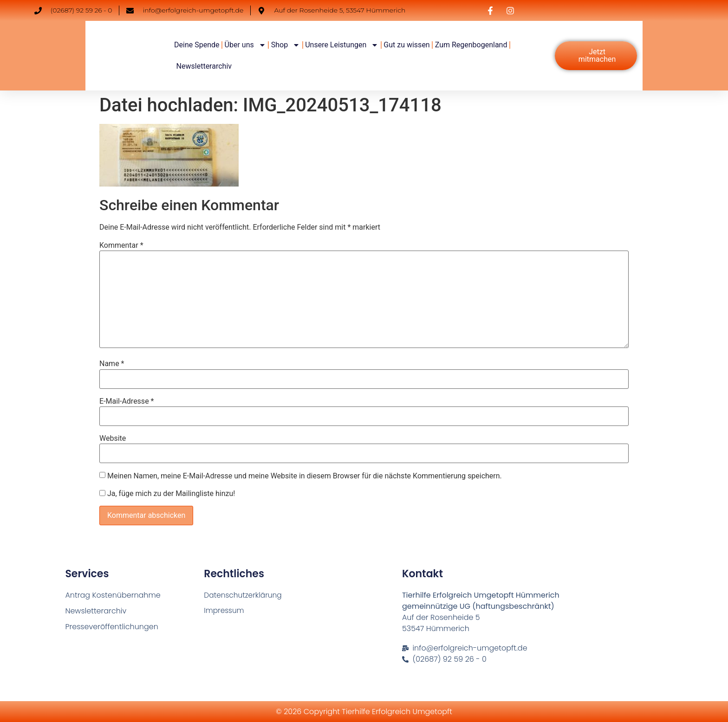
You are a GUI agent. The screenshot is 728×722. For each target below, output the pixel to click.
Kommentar (121, 245)
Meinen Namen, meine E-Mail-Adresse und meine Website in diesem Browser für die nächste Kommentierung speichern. (305, 476)
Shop (286, 45)
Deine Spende (197, 45)
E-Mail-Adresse (127, 401)
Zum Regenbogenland (471, 45)
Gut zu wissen (406, 45)
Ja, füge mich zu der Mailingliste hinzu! (167, 494)
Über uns (245, 45)
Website (113, 438)
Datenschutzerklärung (244, 595)
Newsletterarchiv (204, 66)
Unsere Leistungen (342, 45)
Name (112, 364)
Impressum (224, 611)
